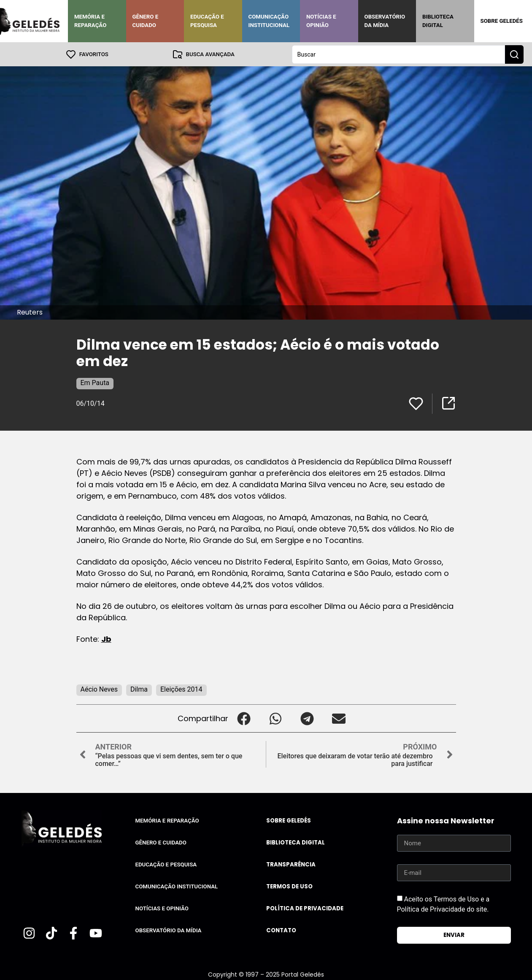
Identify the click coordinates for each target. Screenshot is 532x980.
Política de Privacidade (305, 908)
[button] (244, 718)
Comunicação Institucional (269, 21)
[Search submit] (514, 54)
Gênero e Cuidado (146, 21)
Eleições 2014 (181, 689)
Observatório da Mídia (385, 21)
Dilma (139, 689)
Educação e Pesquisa (207, 21)
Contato (281, 930)
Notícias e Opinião (321, 21)
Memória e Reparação (90, 21)
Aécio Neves (99, 689)
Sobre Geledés (502, 21)
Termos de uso (289, 886)
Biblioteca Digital (438, 21)
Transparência (291, 864)
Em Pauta (95, 382)
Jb (106, 639)
